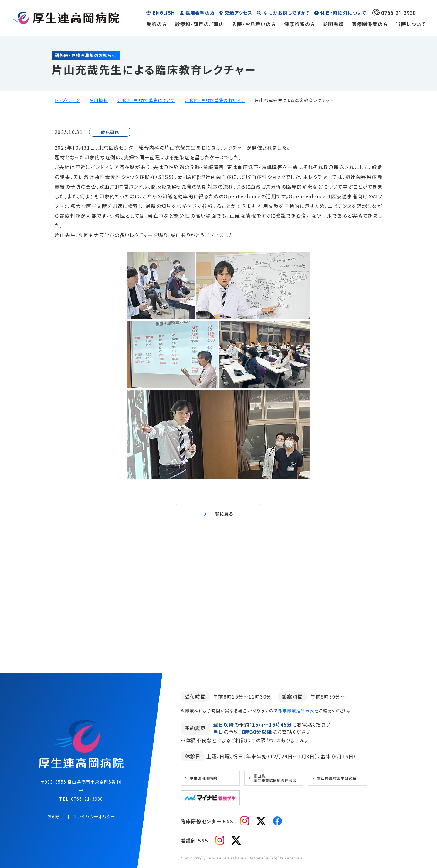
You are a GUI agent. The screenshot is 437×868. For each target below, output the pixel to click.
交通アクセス (238, 13)
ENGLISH (164, 13)
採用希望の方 (200, 13)
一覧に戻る (222, 514)
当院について (411, 24)
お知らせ (56, 817)
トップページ (67, 100)
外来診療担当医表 (296, 711)
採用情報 (99, 100)
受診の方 (157, 24)
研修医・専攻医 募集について (146, 100)
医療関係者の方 (370, 24)
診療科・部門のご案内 (200, 24)
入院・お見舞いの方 (254, 24)
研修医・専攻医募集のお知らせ (215, 100)
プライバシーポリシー (94, 817)
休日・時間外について (343, 13)
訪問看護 (333, 24)
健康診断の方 (300, 24)
